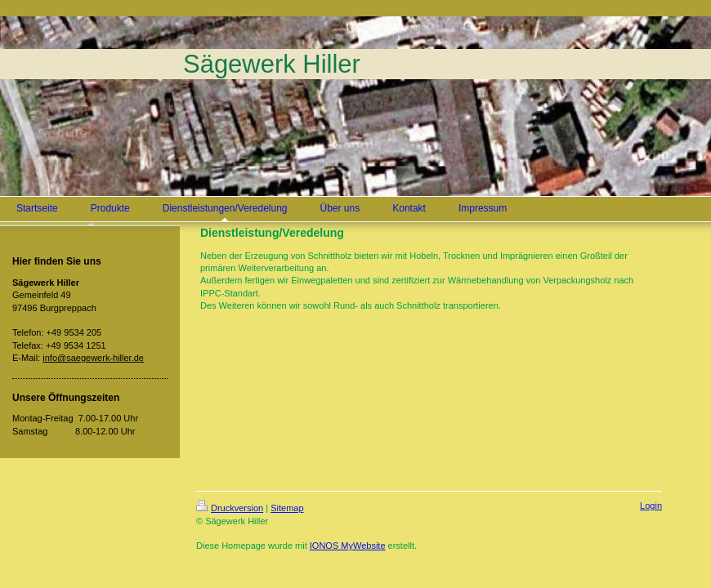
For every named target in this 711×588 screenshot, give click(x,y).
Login (651, 506)
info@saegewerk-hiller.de (93, 358)
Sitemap (287, 508)
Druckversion (230, 508)
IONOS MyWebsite (348, 546)
